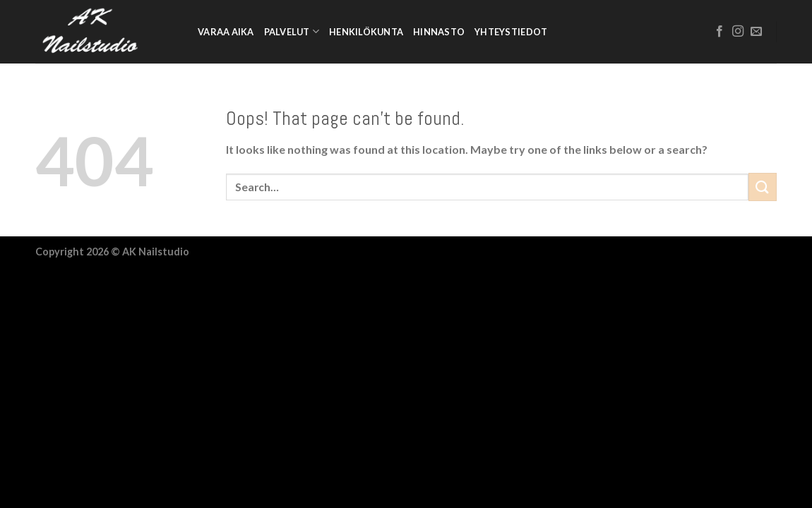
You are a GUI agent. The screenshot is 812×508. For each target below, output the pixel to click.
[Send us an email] (756, 32)
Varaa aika (226, 32)
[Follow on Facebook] (720, 32)
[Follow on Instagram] (738, 32)
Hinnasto (439, 32)
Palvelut (292, 31)
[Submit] (763, 187)
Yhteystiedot (511, 32)
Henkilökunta (366, 32)
